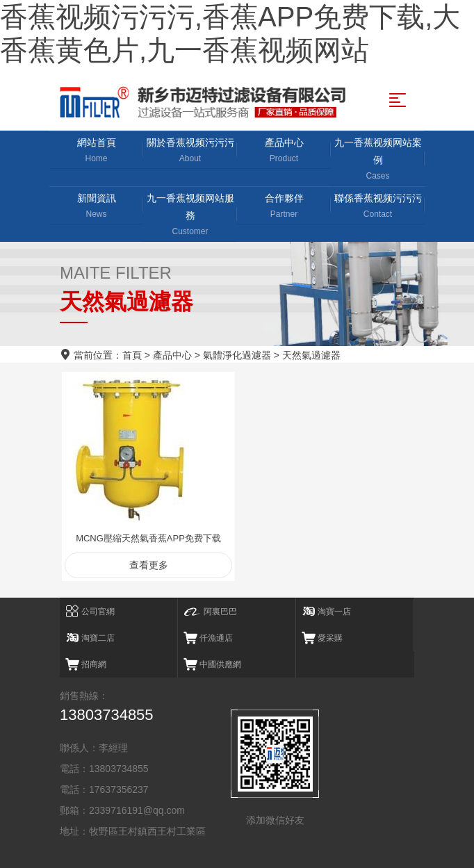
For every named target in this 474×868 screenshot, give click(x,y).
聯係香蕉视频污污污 (378, 207)
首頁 (132, 355)
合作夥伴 (284, 207)
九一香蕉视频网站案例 (378, 160)
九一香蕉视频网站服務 (190, 215)
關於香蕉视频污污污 (190, 151)
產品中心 (284, 151)
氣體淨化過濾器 (237, 355)
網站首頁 (96, 151)
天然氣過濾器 (311, 355)
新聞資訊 (96, 207)
